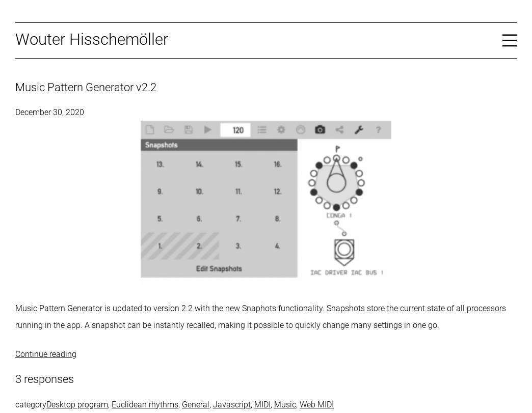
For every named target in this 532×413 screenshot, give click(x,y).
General (196, 405)
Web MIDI (317, 405)
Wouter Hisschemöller (92, 39)
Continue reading (46, 354)
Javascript (232, 405)
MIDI (262, 405)
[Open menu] (510, 40)
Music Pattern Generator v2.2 (86, 87)
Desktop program (77, 405)
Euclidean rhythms (145, 405)
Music (285, 405)
